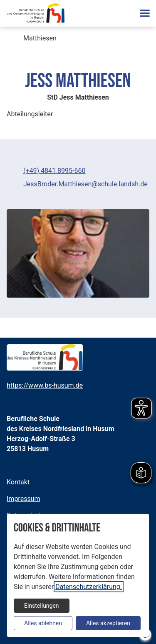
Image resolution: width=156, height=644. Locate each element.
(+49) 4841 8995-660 (54, 171)
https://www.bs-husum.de (45, 385)
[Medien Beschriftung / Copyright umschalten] (139, 287)
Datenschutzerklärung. (89, 587)
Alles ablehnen (43, 623)
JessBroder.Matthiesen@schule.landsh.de (85, 184)
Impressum (24, 499)
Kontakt (18, 482)
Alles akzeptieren (108, 623)
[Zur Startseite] (36, 13)
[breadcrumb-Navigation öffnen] (13, 39)
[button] (144, 13)
